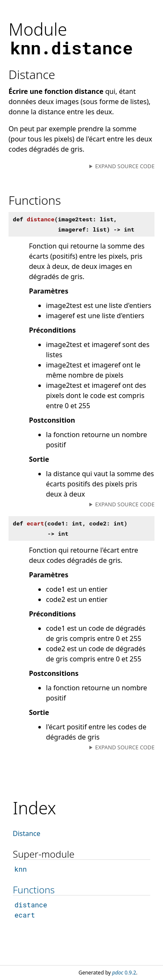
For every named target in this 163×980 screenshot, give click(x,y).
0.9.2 (124, 973)
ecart (25, 915)
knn (21, 869)
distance (31, 905)
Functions (34, 890)
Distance (27, 833)
